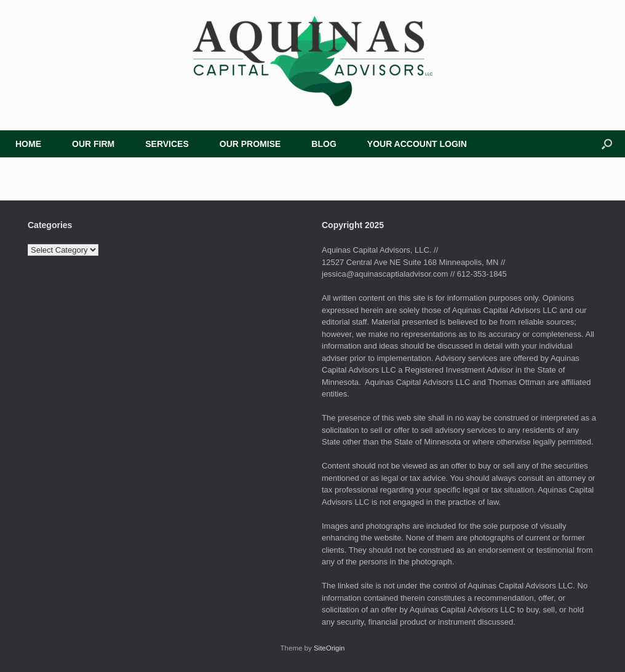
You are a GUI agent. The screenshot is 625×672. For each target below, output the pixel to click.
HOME (28, 144)
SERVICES (167, 144)
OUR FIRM (93, 144)
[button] (607, 144)
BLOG (324, 144)
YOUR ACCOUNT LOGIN (417, 144)
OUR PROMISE (250, 144)
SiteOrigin (329, 648)
